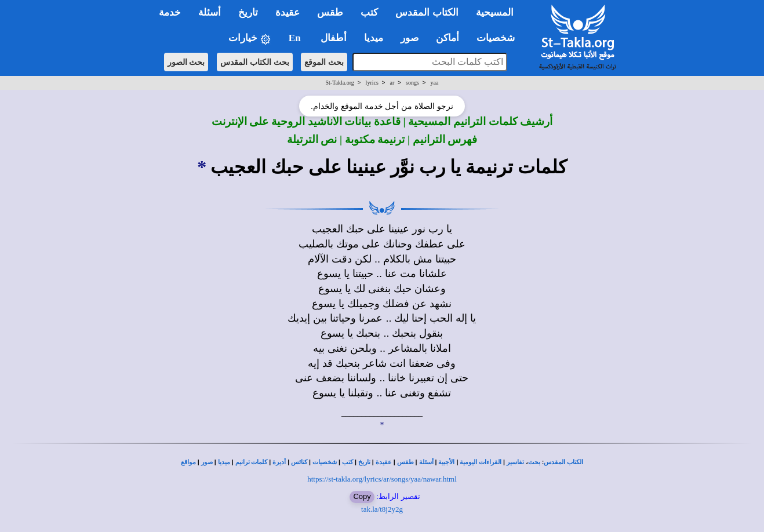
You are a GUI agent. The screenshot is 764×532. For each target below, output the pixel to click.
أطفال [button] (334, 38)
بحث (534, 462)
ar (392, 83)
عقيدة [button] (288, 12)
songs (412, 83)
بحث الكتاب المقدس (255, 62)
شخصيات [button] (499, 38)
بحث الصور (186, 62)
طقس (405, 462)
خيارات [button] (250, 39)
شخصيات (325, 462)
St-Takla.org (339, 83)
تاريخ (364, 462)
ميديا (224, 462)
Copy (362, 496)
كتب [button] (369, 12)
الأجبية (446, 462)
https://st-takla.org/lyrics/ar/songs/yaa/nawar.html (382, 479)
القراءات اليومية (481, 462)
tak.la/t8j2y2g (382, 509)
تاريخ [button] (248, 12)
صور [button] (410, 38)
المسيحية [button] (495, 12)
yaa (435, 83)
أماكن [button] (448, 38)
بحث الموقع (324, 62)
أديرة (279, 462)
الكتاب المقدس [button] (427, 12)
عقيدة (384, 462)
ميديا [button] (374, 38)
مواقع (188, 462)
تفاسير (515, 462)
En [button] (296, 38)
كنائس (299, 462)
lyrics (372, 83)
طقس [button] (330, 12)
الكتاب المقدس (563, 462)
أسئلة (426, 462)
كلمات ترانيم (252, 462)
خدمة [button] (170, 12)
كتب (348, 462)
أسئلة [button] (210, 12)
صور (207, 462)
